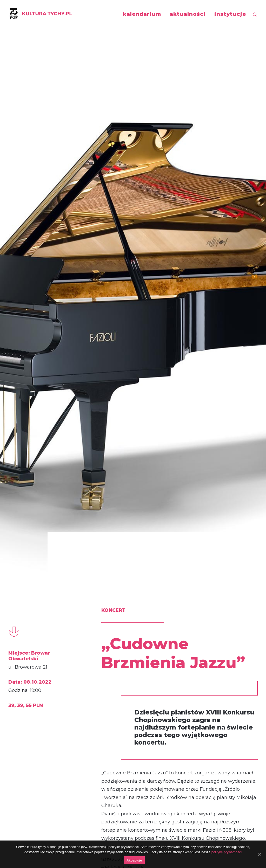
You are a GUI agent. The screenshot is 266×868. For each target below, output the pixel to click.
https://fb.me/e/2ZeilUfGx (112, 739)
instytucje (230, 14)
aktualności (188, 14)
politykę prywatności (227, 852)
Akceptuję (134, 860)
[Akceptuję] (260, 854)
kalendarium (142, 14)
